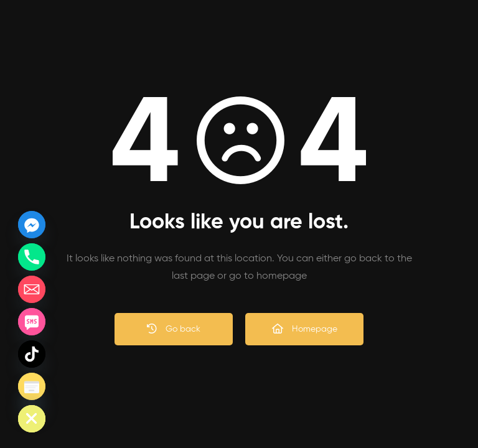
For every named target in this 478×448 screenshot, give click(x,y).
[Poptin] (32, 386)
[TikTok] (32, 354)
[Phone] (32, 257)
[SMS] (32, 322)
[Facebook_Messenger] (32, 225)
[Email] (32, 289)
